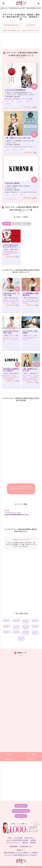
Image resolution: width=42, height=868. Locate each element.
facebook (21, 816)
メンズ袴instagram (21, 811)
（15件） (34, 107)
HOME (10, 838)
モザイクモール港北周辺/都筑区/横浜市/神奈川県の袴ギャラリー (21, 489)
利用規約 (33, 840)
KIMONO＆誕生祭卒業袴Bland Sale (16, 514)
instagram (21, 806)
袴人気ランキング (10, 759)
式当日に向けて (29, 838)
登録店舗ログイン (26, 846)
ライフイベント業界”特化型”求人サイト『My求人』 (21, 855)
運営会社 (25, 843)
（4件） (35, 152)
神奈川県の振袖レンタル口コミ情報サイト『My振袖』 (21, 852)
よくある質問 (18, 838)
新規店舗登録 (13, 846)
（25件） (17, 257)
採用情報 (33, 843)
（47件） (17, 305)
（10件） (17, 381)
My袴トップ (10, 754)
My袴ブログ (31, 759)
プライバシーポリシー (13, 843)
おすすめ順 (6, 224)
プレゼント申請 (31, 754)
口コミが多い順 (16, 224)
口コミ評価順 (27, 224)
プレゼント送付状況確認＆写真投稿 (17, 840)
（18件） (34, 198)
